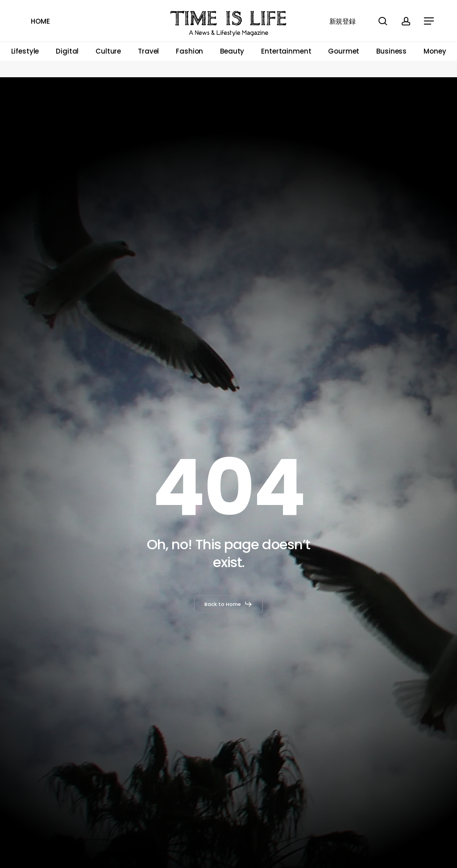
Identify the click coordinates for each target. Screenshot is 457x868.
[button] (429, 21)
